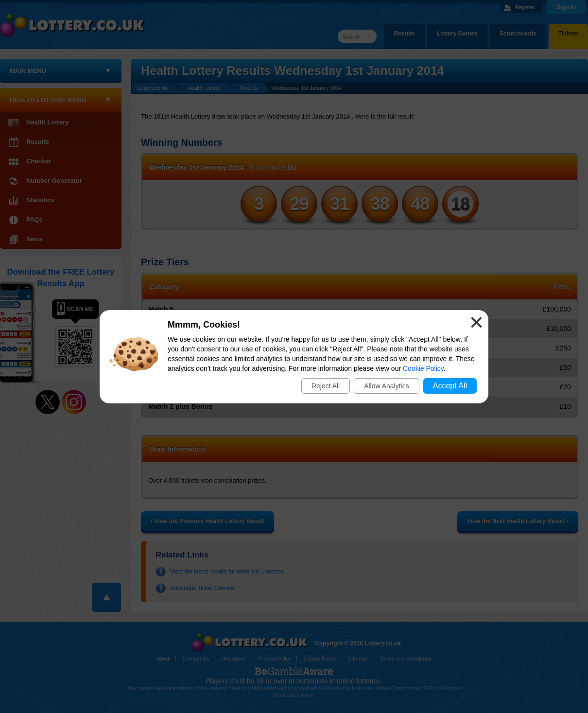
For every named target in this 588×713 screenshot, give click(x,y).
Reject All (326, 386)
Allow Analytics (387, 386)
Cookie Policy (423, 368)
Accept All (450, 386)
